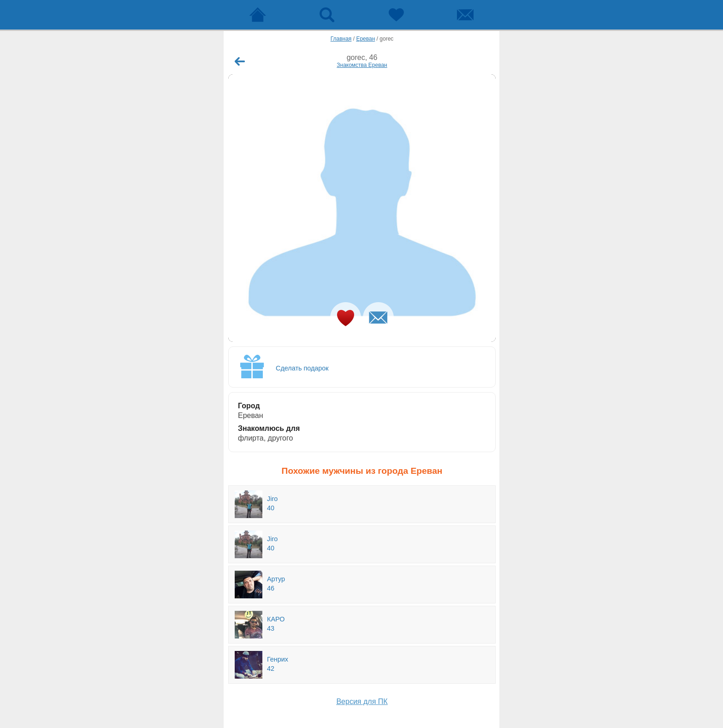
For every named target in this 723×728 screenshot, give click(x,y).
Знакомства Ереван (362, 65)
